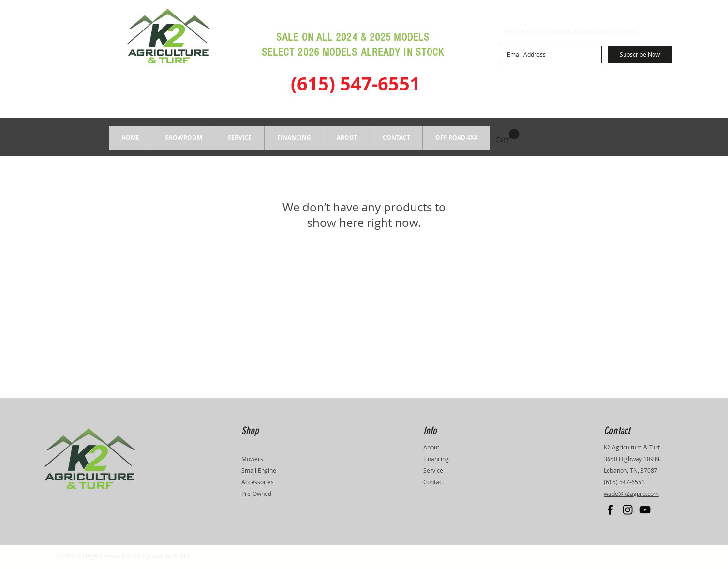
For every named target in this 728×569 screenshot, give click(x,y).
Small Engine (259, 470)
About (431, 447)
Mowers (252, 459)
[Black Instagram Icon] (628, 510)
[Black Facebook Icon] (610, 510)
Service (433, 470)
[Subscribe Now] (640, 55)
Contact (434, 482)
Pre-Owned (256, 494)
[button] (183, 138)
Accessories (258, 482)
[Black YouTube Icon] (645, 510)
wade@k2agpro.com (631, 494)
